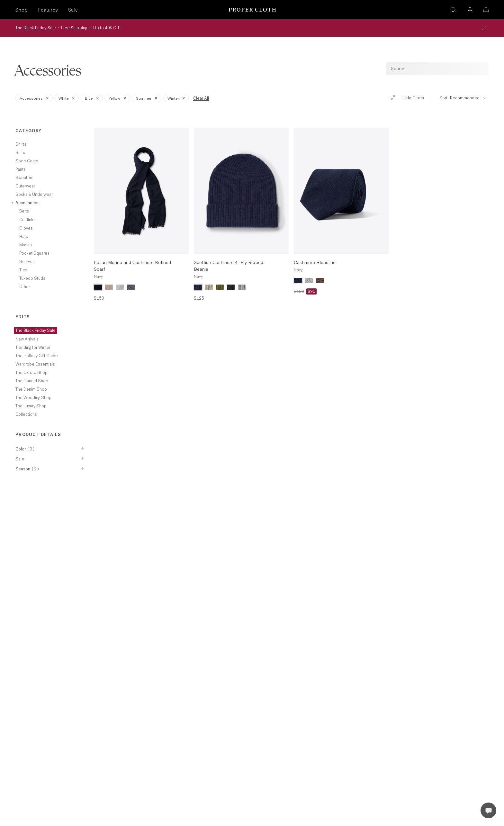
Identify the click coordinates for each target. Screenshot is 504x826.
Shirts (21, 144)
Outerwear (25, 186)
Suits (20, 152)
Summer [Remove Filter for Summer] (148, 98)
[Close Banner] (484, 28)
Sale (73, 10)
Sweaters (24, 177)
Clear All (201, 98)
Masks (26, 245)
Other (25, 286)
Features (48, 10)
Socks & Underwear (34, 194)
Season (27, 469)
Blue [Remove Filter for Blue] (93, 98)
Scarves (27, 261)
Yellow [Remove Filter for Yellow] (119, 98)
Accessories (27, 203)
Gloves (26, 228)
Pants (21, 169)
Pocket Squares (34, 253)
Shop (22, 10)
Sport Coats (27, 161)
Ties (23, 270)
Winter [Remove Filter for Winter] (177, 98)
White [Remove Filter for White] (68, 98)
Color (25, 449)
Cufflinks (27, 220)
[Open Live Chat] (488, 810)
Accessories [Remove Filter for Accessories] (35, 98)
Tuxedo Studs (32, 278)
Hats (24, 236)
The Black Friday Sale (36, 28)
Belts (24, 211)
